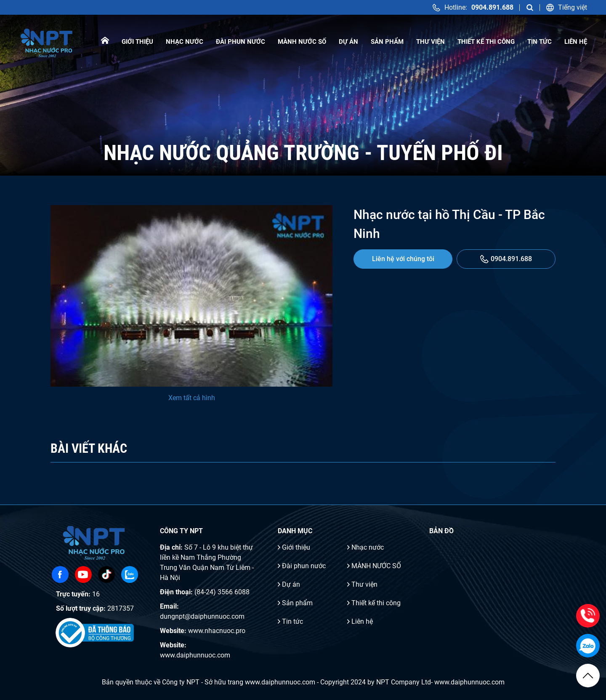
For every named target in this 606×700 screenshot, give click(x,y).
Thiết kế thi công (486, 42)
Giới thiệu (137, 42)
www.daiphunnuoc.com (195, 655)
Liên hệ (576, 42)
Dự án (348, 42)
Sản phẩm (387, 42)
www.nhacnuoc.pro (217, 631)
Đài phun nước (241, 42)
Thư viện (431, 42)
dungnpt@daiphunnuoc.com (202, 616)
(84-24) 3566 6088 (222, 592)
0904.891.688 (506, 259)
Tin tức (540, 42)
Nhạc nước (185, 42)
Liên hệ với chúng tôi (403, 259)
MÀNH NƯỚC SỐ (302, 42)
